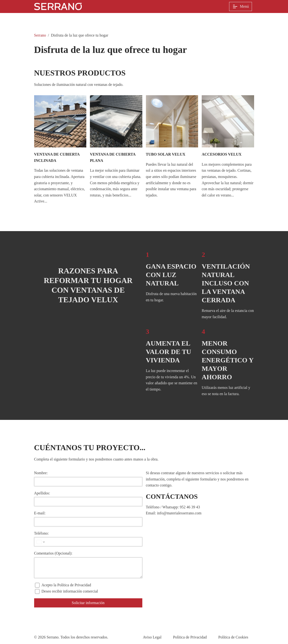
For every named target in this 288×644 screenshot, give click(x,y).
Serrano (40, 35)
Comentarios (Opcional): (53, 553)
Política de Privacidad (190, 637)
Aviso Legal (152, 637)
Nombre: (41, 473)
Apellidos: (42, 493)
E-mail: (40, 513)
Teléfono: (41, 533)
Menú (241, 6)
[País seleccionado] (40, 542)
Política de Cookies (233, 637)
